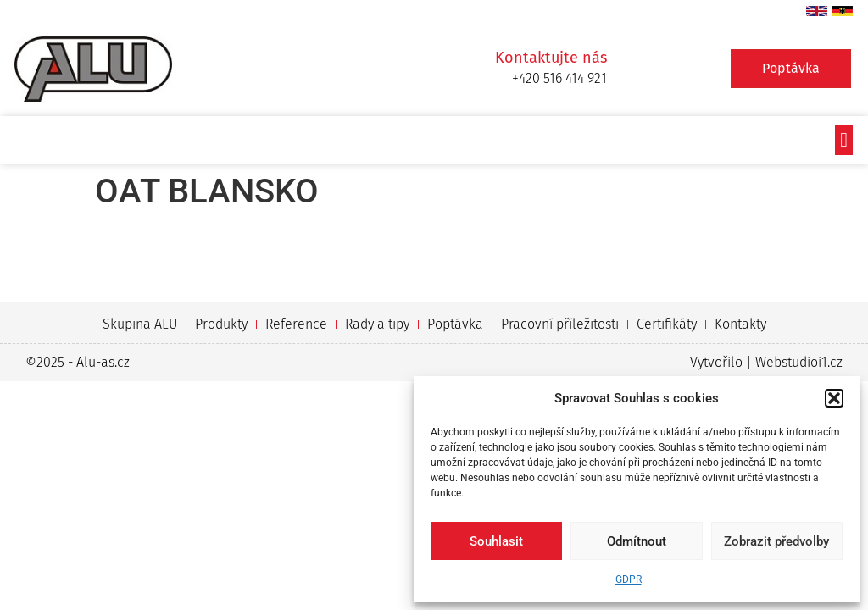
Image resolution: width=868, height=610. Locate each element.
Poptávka (455, 324)
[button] (834, 398)
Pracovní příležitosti (560, 324)
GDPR (629, 579)
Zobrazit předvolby (776, 541)
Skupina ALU (140, 324)
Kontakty (740, 324)
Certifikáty (667, 324)
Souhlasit (496, 541)
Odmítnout (637, 541)
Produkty (221, 324)
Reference (296, 324)
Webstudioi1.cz (799, 362)
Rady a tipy (377, 324)
